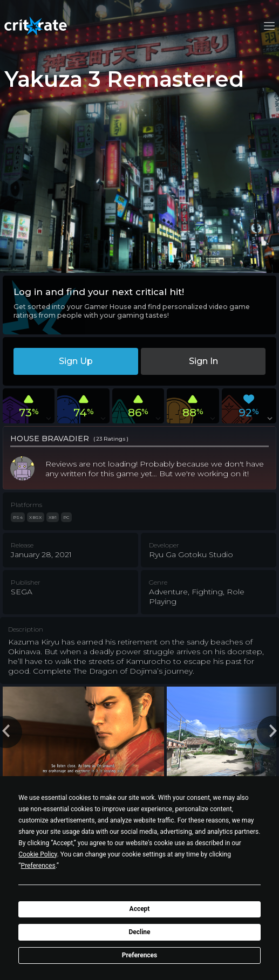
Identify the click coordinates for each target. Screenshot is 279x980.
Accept (140, 909)
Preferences (140, 955)
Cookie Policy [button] (38, 854)
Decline (139, 932)
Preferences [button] (38, 866)
